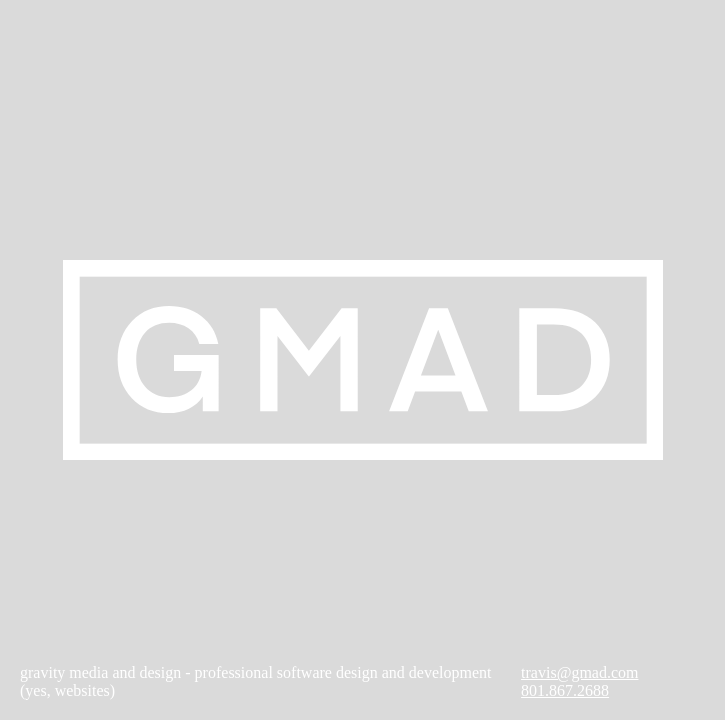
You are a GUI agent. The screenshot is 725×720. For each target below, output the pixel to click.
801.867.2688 (565, 690)
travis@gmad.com (579, 672)
